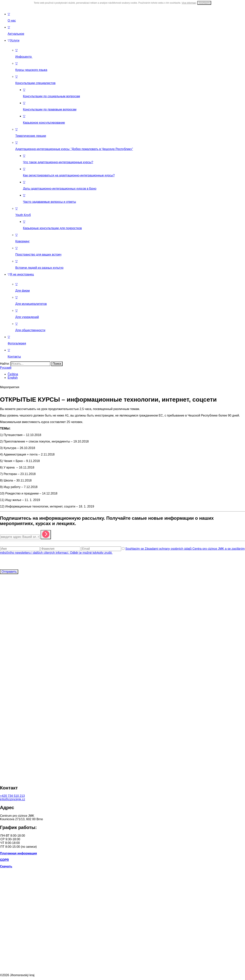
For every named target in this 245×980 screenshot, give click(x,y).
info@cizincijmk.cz (13, 799)
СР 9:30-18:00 (122, 839)
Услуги (13, 40)
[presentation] (29, 562)
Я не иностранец (21, 274)
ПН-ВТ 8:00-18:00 (122, 836)
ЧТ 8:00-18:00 (122, 843)
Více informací (189, 3)
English (13, 378)
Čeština (13, 374)
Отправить (9, 572)
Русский (6, 368)
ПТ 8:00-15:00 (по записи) (122, 847)
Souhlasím (204, 3)
